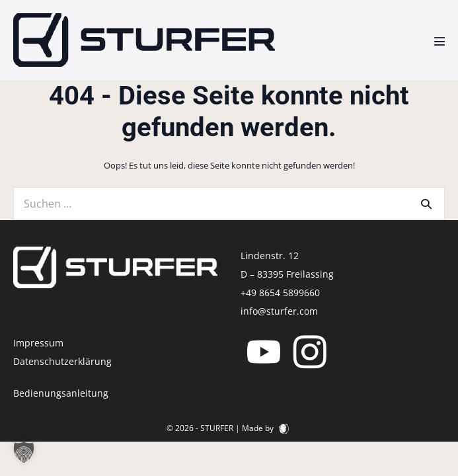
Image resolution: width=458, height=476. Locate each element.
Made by (265, 428)
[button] (24, 452)
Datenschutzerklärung (62, 361)
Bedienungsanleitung (61, 393)
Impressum (38, 343)
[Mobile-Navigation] (439, 41)
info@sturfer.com (279, 311)
